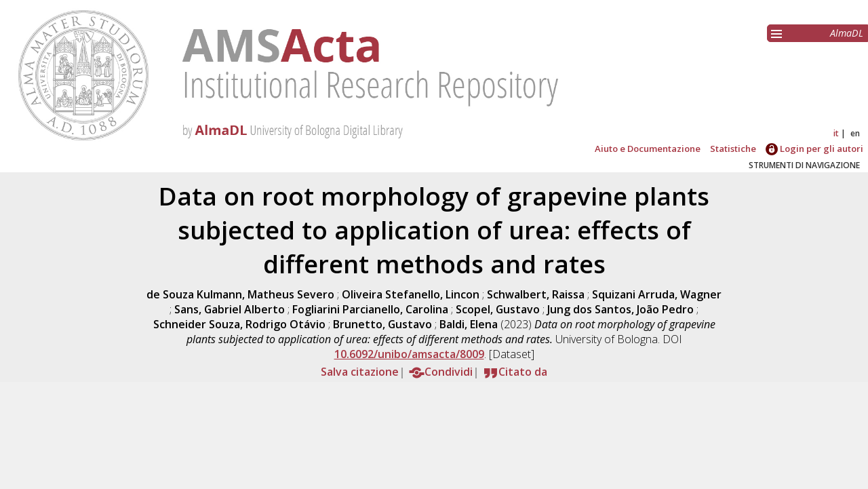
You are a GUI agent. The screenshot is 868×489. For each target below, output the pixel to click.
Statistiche (733, 149)
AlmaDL (847, 33)
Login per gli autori (814, 149)
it (836, 133)
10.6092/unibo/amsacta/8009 (409, 354)
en (855, 133)
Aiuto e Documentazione (648, 149)
